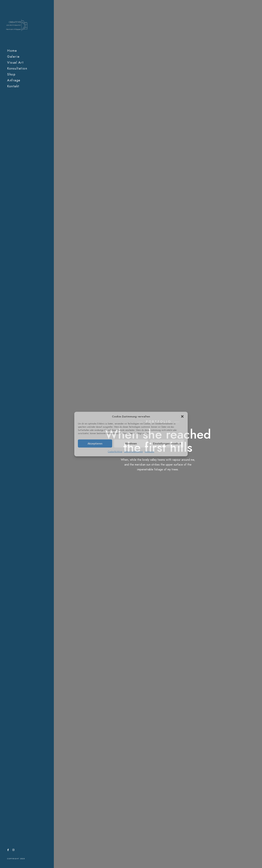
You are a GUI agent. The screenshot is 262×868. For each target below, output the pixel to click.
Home (12, 51)
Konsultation (17, 68)
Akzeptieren (95, 443)
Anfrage (14, 80)
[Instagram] (13, 851)
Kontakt (13, 86)
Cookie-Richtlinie (115, 452)
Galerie (13, 57)
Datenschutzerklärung (133, 452)
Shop (11, 74)
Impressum (149, 452)
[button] (182, 416)
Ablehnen (131, 443)
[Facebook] (8, 851)
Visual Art (15, 62)
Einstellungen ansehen (167, 443)
